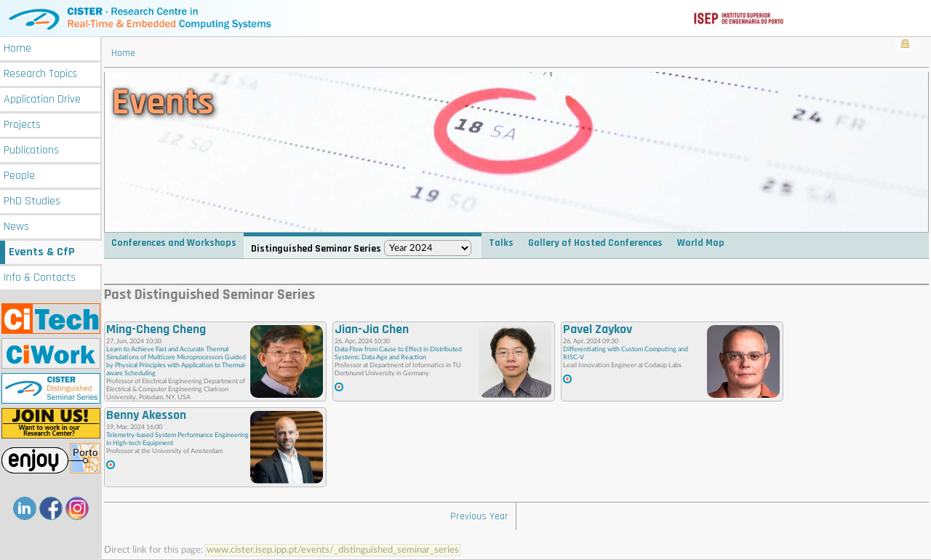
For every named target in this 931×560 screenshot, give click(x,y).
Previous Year (479, 516)
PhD (32, 201)
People (19, 176)
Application (42, 99)
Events (42, 252)
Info (40, 277)
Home (17, 48)
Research (40, 74)
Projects (22, 125)
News (16, 227)
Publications (31, 150)
